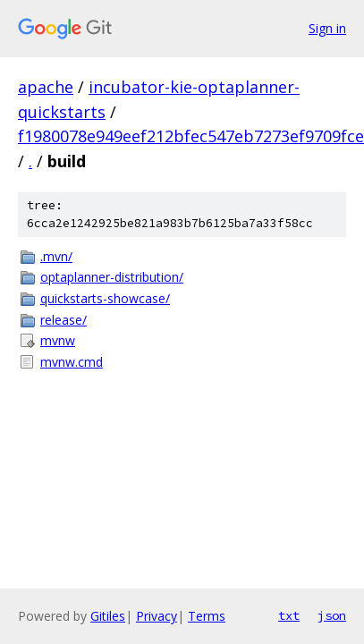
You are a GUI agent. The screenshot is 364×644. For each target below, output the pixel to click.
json (332, 615)
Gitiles (108, 616)
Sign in (327, 28)
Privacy (157, 616)
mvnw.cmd (72, 362)
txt (289, 615)
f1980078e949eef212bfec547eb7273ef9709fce (191, 136)
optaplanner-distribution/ (112, 277)
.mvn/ (56, 256)
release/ (63, 320)
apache (46, 87)
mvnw (58, 340)
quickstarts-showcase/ (105, 298)
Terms (207, 616)
